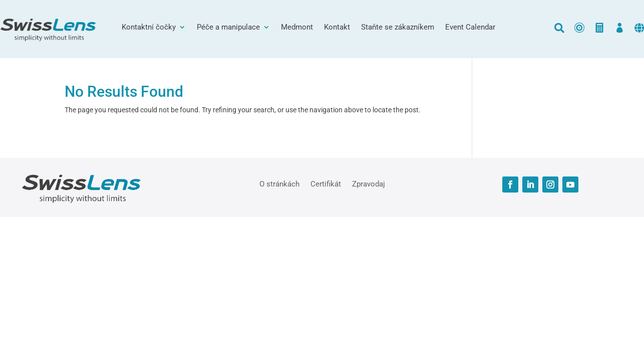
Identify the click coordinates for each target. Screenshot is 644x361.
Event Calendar (470, 28)
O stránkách (279, 184)
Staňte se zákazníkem (398, 28)
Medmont (297, 28)
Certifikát (326, 184)
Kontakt (337, 28)
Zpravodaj (369, 184)
